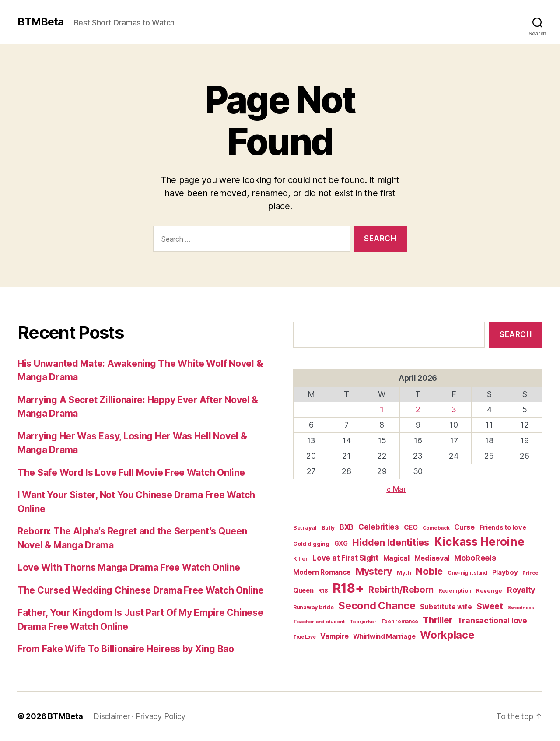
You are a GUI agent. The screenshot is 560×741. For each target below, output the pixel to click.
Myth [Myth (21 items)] (404, 572)
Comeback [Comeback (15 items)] (436, 528)
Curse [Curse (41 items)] (464, 527)
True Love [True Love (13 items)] (304, 637)
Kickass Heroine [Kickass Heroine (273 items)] (479, 542)
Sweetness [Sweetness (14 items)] (521, 608)
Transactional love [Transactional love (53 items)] (492, 620)
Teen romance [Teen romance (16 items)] (400, 622)
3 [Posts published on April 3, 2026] (454, 409)
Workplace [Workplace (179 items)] (447, 635)
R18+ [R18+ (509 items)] (348, 588)
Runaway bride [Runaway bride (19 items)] (313, 607)
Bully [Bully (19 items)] (328, 528)
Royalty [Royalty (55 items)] (521, 590)
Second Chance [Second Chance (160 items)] (377, 606)
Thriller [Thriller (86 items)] (437, 620)
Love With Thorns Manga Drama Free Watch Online (129, 567)
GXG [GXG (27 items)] (341, 543)
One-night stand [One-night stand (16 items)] (467, 573)
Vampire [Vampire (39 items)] (334, 636)
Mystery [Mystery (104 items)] (374, 571)
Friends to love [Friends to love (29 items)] (503, 527)
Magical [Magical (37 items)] (396, 558)
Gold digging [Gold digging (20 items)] (311, 544)
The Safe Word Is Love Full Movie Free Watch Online (131, 472)
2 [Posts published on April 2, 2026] (418, 409)
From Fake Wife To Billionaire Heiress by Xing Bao (126, 649)
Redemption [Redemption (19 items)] (455, 591)
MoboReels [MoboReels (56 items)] (475, 558)
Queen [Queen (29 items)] (303, 590)
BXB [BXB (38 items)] (346, 527)
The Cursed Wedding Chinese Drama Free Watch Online (141, 590)
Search (516, 334)
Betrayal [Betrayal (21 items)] (305, 527)
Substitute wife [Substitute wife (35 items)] (446, 607)
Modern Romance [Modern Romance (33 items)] (322, 572)
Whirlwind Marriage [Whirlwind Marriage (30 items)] (384, 636)
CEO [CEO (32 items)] (411, 527)
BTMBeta (40, 22)
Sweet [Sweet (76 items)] (490, 606)
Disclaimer (111, 716)
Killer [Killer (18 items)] (300, 559)
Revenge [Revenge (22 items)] (489, 590)
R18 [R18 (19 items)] (323, 591)
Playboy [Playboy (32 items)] (505, 572)
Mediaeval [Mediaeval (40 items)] (432, 558)
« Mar (396, 489)
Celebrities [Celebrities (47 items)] (379, 527)
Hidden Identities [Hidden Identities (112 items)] (390, 542)
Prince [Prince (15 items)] (530, 573)
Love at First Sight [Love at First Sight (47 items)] (345, 558)
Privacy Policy (161, 716)
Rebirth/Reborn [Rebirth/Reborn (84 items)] (401, 590)
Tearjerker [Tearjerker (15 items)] (363, 622)
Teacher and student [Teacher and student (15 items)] (319, 622)
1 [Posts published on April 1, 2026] (382, 409)
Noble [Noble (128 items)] (429, 571)
